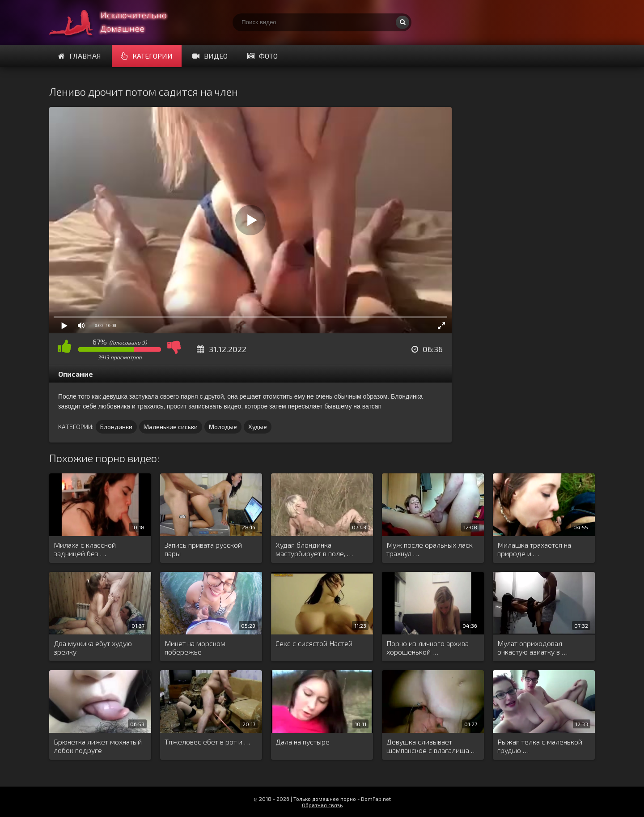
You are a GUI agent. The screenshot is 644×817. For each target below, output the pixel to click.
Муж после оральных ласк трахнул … (430, 549)
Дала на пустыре (303, 742)
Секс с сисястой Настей (314, 643)
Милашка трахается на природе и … (534, 549)
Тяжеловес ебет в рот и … (207, 742)
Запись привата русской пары (203, 549)
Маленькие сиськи (171, 427)
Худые (258, 427)
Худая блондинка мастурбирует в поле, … (314, 549)
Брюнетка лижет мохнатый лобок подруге (98, 746)
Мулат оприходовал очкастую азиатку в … (532, 647)
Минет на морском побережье (195, 647)
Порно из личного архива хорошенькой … (428, 647)
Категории (147, 56)
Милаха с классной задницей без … (85, 549)
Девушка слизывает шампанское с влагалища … (432, 746)
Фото (263, 56)
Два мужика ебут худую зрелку (93, 647)
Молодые (223, 427)
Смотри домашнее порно (116, 22)
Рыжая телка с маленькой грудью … (540, 746)
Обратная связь (322, 805)
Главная (80, 56)
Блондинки (116, 427)
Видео (210, 56)
